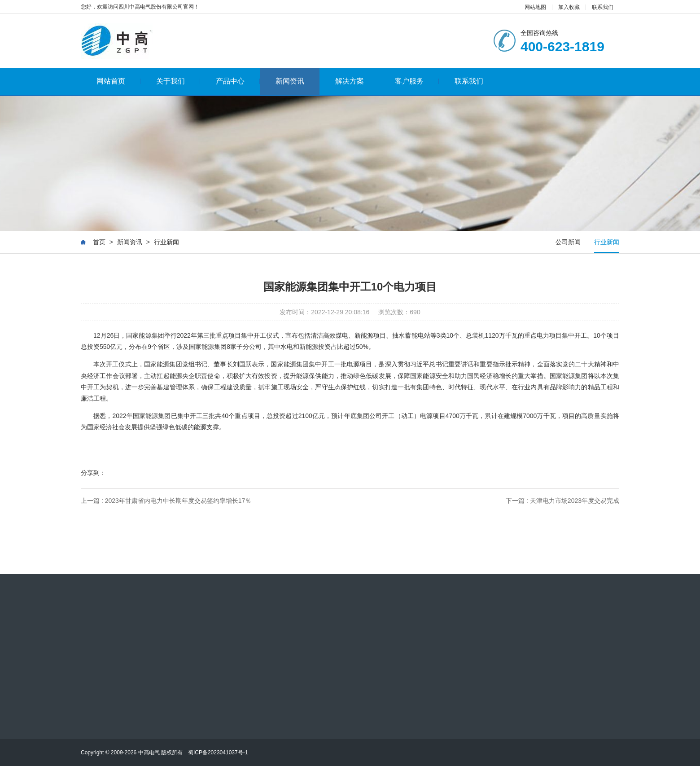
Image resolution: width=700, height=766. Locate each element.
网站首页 (119, 81)
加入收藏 (569, 7)
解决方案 (357, 81)
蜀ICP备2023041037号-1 (218, 753)
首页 (99, 242)
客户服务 (417, 81)
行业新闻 (166, 242)
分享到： (93, 473)
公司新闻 (568, 242)
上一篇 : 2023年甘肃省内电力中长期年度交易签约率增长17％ (166, 501)
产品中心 (238, 81)
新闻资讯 (290, 81)
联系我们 (603, 7)
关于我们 (178, 81)
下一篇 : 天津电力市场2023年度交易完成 (562, 501)
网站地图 (535, 7)
